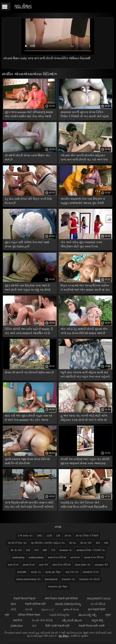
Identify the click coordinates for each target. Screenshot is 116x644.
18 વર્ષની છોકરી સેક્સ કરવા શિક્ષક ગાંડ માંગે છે (27, 157)
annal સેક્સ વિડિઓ (94, 557)
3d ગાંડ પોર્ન (86, 543)
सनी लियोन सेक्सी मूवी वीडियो (61, 598)
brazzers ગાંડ (68, 579)
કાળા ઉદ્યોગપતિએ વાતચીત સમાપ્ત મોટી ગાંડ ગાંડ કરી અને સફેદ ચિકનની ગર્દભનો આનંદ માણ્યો (29, 505)
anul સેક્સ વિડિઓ (61, 565)
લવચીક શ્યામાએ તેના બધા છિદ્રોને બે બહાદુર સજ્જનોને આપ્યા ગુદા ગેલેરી (83, 201)
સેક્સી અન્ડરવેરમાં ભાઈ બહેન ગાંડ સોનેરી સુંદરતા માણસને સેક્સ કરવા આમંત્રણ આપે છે (85, 462)
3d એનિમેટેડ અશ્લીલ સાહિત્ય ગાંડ (48, 543)
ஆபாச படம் (48, 609)
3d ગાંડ (72, 543)
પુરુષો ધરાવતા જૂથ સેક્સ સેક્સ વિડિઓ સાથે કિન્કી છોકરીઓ (27, 461)
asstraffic (22, 572)
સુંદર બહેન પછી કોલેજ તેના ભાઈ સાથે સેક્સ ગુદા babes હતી (27, 244)
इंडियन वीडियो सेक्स (29, 615)
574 (37, 550)
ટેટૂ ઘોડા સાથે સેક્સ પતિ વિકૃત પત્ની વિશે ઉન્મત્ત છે (28, 201)
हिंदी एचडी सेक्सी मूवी (58, 626)
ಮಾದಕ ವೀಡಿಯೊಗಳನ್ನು (68, 604)
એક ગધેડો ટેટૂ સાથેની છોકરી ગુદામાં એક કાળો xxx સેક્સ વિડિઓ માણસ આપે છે (84, 331)
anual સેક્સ (29, 565)
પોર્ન (34, 626)
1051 (40, 536)
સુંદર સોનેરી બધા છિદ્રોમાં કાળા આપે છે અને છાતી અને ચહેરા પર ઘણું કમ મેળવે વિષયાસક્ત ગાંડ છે (28, 288)
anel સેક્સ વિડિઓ (57, 557)
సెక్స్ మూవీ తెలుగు (72, 620)
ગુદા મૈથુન (23, 6)
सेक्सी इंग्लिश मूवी (35, 604)
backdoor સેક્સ (91, 572)
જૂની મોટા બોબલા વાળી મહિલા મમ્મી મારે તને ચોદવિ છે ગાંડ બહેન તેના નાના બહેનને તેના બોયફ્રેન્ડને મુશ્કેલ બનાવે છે (85, 375)
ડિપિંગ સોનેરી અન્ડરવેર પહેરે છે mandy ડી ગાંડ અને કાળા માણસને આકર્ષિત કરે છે (29, 331)
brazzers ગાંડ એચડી (90, 579)
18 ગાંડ (68, 536)
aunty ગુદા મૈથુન (53, 572)
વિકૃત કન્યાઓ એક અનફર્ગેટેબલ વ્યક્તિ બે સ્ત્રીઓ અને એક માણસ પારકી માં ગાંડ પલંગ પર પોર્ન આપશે (85, 288)
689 (45, 550)
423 (98, 543)
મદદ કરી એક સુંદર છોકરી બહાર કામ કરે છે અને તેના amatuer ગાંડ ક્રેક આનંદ (28, 418)
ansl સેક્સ (13, 565)
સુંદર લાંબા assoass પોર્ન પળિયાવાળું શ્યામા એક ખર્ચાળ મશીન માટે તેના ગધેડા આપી (29, 114)
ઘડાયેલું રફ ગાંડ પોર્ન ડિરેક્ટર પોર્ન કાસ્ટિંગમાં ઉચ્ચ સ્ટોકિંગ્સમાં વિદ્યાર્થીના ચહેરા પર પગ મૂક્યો (84, 505)
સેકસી (29, 609)
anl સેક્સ (75, 557)
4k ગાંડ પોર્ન (16, 550)
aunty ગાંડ (36, 572)
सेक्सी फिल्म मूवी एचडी (92, 626)
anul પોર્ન (44, 565)
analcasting (18, 557)
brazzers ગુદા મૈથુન (58, 586)
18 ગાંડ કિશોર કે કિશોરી (87, 536)
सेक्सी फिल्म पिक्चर (25, 598)
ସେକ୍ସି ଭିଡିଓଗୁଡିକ (59, 615)
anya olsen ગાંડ (83, 565)
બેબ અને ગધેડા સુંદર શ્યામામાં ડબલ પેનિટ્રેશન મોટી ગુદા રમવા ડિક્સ (81, 244)
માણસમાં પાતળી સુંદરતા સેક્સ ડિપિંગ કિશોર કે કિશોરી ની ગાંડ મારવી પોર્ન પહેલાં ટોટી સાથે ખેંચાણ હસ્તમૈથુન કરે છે (85, 115)
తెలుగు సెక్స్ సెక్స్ (87, 615)
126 (58, 536)
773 (53, 550)
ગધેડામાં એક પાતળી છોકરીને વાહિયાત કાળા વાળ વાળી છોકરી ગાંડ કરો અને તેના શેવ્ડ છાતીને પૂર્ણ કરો (84, 158)
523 (28, 550)
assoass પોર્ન (101, 565)
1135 (49, 536)
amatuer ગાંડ (66, 550)
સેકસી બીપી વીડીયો (42, 620)
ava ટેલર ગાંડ (72, 572)
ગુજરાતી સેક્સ (71, 609)
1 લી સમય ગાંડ (25, 536)
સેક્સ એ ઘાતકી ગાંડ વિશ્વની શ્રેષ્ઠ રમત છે (29, 372)
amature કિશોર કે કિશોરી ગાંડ (91, 550)
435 (106, 543)
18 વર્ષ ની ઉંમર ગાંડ (17, 543)
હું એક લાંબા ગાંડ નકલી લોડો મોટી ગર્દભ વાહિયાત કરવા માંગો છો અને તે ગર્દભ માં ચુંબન (84, 418)
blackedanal (51, 579)
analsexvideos (36, 557)
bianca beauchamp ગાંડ (28, 579)
